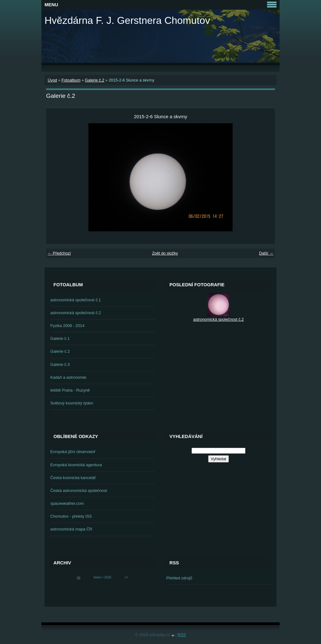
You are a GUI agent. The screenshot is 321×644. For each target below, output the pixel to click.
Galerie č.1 (60, 338)
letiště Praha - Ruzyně (70, 390)
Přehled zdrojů (179, 578)
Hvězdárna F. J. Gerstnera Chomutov (127, 20)
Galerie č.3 (60, 364)
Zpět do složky (165, 253)
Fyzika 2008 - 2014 (68, 326)
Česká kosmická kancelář (73, 478)
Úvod (52, 80)
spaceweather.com (67, 503)
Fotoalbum (71, 80)
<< (79, 577)
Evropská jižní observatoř (73, 452)
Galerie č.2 (95, 80)
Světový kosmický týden (72, 403)
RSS (182, 635)
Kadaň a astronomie (68, 377)
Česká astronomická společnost (79, 491)
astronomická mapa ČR (71, 529)
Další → (266, 253)
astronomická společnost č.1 (76, 300)
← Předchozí (59, 253)
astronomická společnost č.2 (76, 313)
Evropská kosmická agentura (76, 465)
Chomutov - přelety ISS (71, 516)
